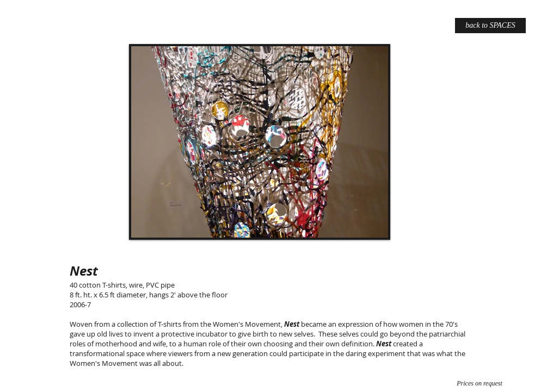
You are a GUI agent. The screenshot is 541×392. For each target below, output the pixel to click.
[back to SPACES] (490, 26)
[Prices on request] (479, 383)
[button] (260, 142)
